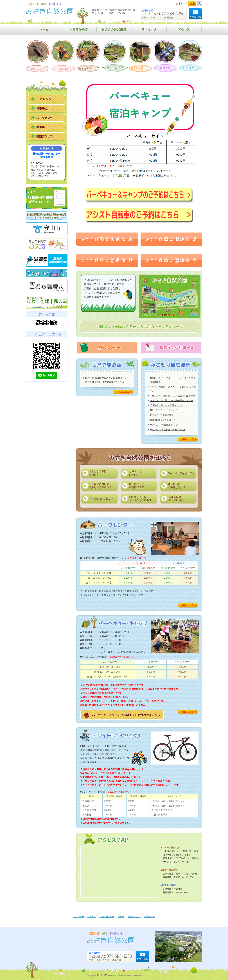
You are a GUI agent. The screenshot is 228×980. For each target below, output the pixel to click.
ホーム (44, 30)
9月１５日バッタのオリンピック (165, 410)
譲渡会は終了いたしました (163, 420)
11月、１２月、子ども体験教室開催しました (171, 401)
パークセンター (107, 917)
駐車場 (121, 917)
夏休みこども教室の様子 (162, 415)
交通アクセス (134, 917)
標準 (193, 4)
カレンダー (79, 917)
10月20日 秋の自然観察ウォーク (166, 405)
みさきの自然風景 (114, 30)
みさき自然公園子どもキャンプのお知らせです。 (173, 389)
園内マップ (149, 30)
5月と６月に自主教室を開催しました (168, 430)
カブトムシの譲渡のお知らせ (164, 425)
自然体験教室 (79, 30)
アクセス (184, 30)
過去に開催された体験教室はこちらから (105, 382)
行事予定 (92, 917)
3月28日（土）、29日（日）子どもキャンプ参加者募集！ (173, 380)
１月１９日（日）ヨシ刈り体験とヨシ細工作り (172, 396)
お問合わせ (149, 917)
